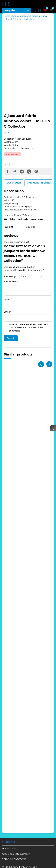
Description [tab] (14, 171)
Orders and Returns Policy (16, 842)
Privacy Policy (10, 837)
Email (7, 300)
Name (8, 287)
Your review (11, 270)
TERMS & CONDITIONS (14, 847)
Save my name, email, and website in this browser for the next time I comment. (29, 316)
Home (7, 16)
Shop (15, 16)
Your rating (10, 264)
